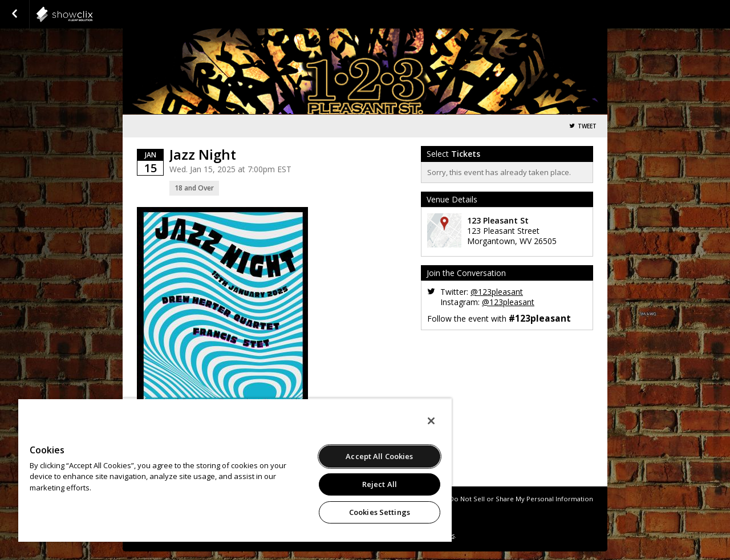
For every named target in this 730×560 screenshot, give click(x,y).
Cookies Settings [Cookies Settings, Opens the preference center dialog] (380, 512)
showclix (92, 14)
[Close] (431, 421)
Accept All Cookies (379, 456)
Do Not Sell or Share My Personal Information (521, 499)
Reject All (380, 484)
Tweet (587, 126)
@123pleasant (497, 292)
